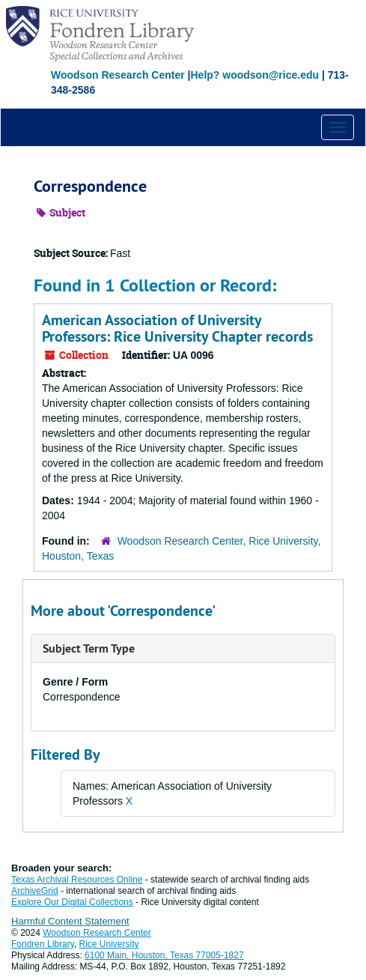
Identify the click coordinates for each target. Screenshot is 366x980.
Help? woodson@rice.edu (254, 75)
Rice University (109, 944)
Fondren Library (43, 944)
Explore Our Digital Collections (72, 902)
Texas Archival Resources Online (77, 880)
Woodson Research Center (118, 75)
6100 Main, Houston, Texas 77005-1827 (164, 955)
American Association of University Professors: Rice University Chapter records (177, 328)
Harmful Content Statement (70, 921)
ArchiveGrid (35, 891)
